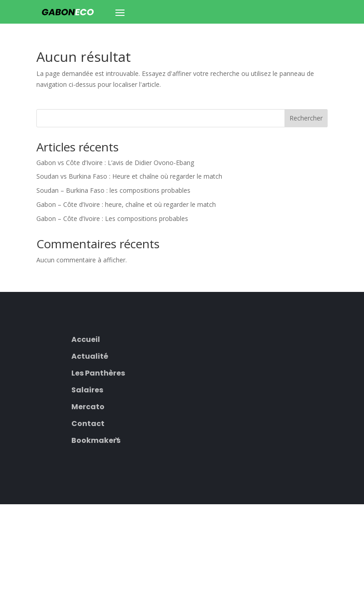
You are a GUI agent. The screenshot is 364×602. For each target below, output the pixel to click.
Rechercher (306, 118)
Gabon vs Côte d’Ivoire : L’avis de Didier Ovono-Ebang (115, 163)
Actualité (90, 355)
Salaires (87, 389)
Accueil (86, 339)
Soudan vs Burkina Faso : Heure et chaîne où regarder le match (129, 176)
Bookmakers (96, 439)
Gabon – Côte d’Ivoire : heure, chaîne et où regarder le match (126, 204)
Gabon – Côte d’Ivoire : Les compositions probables (112, 218)
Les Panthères (98, 372)
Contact (88, 423)
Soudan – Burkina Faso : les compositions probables (113, 190)
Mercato (88, 406)
